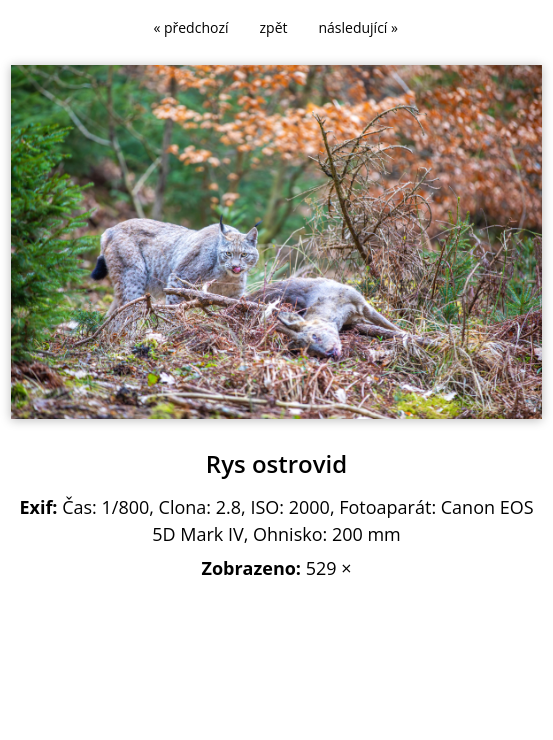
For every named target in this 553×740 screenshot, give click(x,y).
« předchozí (190, 27)
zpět (274, 27)
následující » (358, 27)
